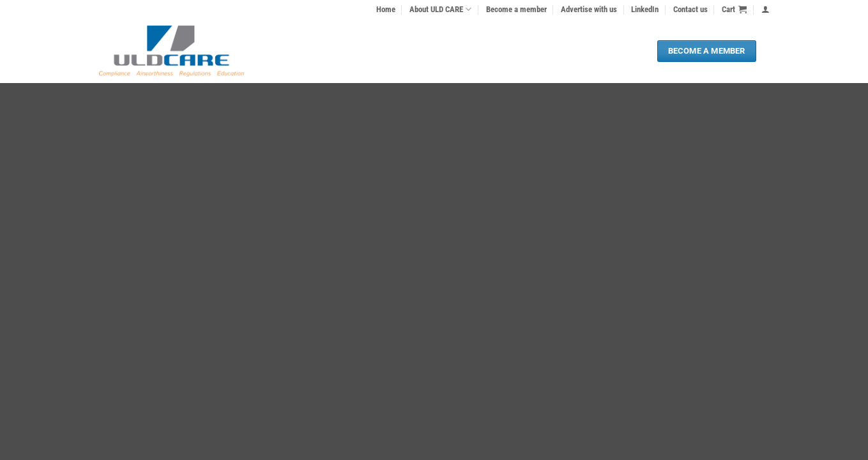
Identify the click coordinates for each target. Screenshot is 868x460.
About (440, 9)
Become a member (516, 9)
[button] (734, 10)
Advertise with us (589, 9)
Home (386, 9)
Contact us (690, 9)
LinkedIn (645, 9)
